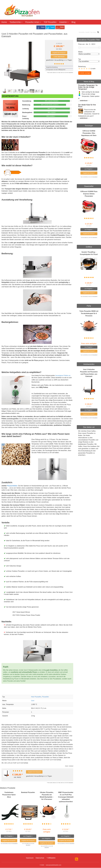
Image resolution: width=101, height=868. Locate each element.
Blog (73, 22)
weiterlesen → (85, 101)
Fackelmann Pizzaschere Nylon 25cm (9, 795)
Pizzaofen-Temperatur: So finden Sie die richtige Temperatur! (88, 87)
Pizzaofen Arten (33, 22)
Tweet (52, 28)
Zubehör (64, 22)
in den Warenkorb (59, 57)
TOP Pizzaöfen (50, 22)
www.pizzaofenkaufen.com (54, 865)
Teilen (43, 28)
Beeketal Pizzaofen (28, 793)
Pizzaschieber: (12, 486)
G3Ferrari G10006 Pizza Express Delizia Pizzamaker (89, 194)
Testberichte (16, 22)
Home (4, 22)
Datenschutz (40, 858)
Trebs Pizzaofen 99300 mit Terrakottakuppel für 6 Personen (89, 314)
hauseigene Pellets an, (63, 376)
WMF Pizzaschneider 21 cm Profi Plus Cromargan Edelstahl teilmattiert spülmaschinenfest (66, 797)
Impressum (30, 858)
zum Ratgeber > (9, 836)
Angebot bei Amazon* (59, 53)
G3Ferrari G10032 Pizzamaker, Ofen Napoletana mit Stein (89, 133)
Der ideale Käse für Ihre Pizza (87, 106)
